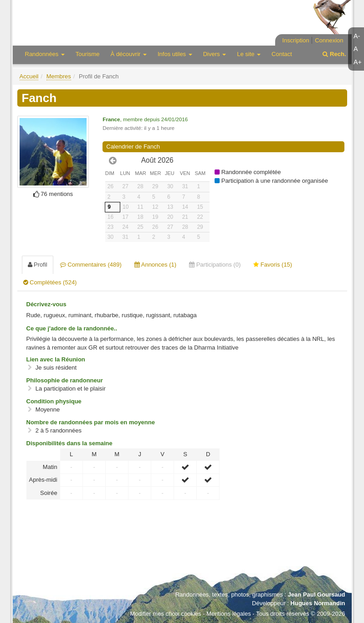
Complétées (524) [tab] (50, 282)
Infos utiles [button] (175, 54)
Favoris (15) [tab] (273, 265)
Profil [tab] (38, 265)
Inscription (295, 40)
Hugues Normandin (318, 603)
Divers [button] (215, 54)
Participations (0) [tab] (215, 265)
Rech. (334, 54)
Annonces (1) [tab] (155, 265)
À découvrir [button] (129, 54)
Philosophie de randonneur (65, 380)
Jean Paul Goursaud (317, 595)
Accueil (29, 76)
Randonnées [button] (45, 54)
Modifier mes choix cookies (165, 614)
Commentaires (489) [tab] (91, 265)
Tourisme (88, 54)
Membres (59, 76)
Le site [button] (249, 54)
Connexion (329, 40)
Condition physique (54, 401)
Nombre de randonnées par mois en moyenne (91, 422)
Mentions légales (229, 614)
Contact (282, 54)
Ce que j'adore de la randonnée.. (72, 328)
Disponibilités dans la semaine (69, 443)
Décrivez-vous (46, 304)
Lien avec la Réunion (56, 359)
